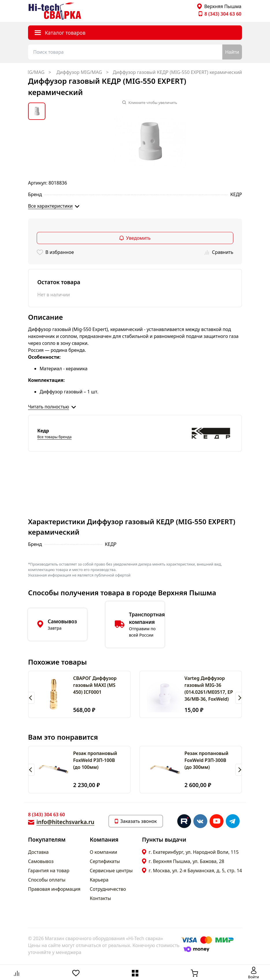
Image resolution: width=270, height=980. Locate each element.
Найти (232, 52)
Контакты (100, 898)
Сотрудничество (108, 889)
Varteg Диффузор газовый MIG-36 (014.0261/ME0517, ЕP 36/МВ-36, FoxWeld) (209, 689)
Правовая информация (54, 889)
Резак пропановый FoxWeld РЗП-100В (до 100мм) (95, 760)
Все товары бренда (54, 437)
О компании (104, 852)
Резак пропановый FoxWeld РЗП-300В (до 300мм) (206, 760)
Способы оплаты (47, 880)
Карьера (99, 880)
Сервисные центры (111, 871)
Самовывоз (41, 861)
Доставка (38, 852)
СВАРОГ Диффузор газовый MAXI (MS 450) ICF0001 (95, 685)
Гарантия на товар (49, 871)
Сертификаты (105, 861)
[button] (31, 698)
